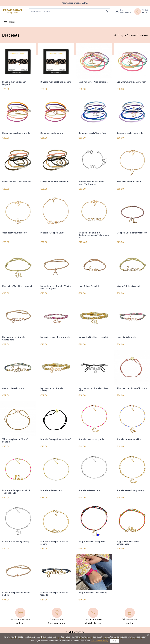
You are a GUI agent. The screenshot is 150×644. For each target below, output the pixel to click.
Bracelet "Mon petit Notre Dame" (56, 438)
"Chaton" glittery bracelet (128, 286)
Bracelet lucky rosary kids (129, 438)
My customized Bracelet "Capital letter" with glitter (56, 287)
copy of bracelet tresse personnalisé (128, 541)
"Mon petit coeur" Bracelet (129, 181)
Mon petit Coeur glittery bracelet (132, 232)
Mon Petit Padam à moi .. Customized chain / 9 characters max (94, 235)
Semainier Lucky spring (52, 133)
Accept (114, 641)
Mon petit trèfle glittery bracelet (17, 286)
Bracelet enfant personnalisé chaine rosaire (16, 490)
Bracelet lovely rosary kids (91, 438)
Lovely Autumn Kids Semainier (17, 181)
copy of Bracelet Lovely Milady (93, 591)
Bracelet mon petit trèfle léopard (56, 82)
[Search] (107, 12)
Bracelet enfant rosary (51, 489)
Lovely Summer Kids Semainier (93, 82)
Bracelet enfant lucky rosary (16, 540)
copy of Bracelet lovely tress (92, 540)
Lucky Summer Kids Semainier (131, 82)
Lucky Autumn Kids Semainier (55, 181)
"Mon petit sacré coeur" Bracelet (132, 387)
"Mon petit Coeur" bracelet (15, 232)
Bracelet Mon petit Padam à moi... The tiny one (91, 183)
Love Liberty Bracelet (126, 336)
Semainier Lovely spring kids (16, 133)
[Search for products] (69, 12)
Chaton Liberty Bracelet (13, 387)
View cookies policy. (100, 641)
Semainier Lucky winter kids (130, 133)
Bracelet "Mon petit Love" (52, 232)
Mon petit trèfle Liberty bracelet (93, 336)
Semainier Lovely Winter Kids (92, 133)
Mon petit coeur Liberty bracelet (55, 336)
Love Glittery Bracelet (89, 286)
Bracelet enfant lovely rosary (130, 489)
